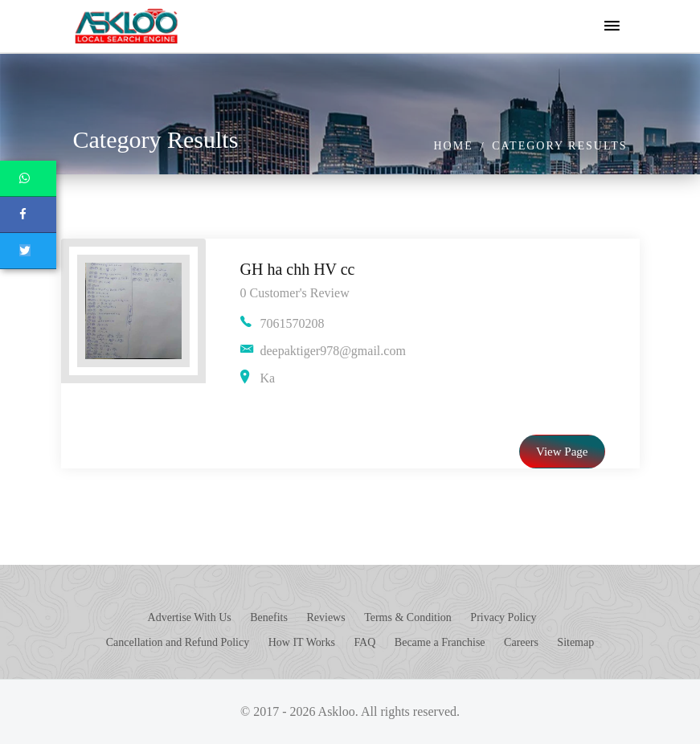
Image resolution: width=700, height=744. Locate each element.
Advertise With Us (190, 617)
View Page (562, 452)
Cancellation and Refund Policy (178, 642)
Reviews (325, 617)
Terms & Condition (408, 617)
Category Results (559, 146)
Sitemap (575, 642)
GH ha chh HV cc (298, 269)
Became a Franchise (440, 642)
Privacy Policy (503, 617)
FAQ (364, 642)
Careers (521, 642)
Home (453, 146)
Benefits (269, 617)
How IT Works (302, 642)
